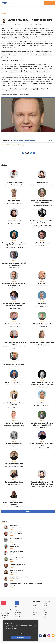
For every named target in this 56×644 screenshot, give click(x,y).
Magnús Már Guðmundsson (8, 146)
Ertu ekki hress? (42, 404)
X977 (46, 618)
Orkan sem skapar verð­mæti (14, 384)
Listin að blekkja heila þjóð (14, 445)
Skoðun (36, 612)
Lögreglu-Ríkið (42, 285)
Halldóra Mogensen (14, 541)
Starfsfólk (18, 620)
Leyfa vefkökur (29, 638)
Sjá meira (28, 513)
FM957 (46, 616)
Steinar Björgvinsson (14, 586)
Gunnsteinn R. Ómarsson (15, 567)
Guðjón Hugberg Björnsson (15, 573)
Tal (45, 620)
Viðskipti (36, 607)
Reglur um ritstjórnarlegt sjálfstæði (7, 611)
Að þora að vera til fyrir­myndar (14, 365)
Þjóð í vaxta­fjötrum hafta (42, 244)
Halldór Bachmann (13, 560)
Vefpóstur (18, 623)
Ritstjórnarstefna (20, 616)
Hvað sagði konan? (14, 202)
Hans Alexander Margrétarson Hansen (17, 528)
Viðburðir (47, 610)
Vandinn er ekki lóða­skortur (14, 325)
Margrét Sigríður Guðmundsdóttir (16, 535)
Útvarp (36, 616)
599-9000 (6, 619)
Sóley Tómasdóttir (19, 146)
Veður (46, 612)
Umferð (18, 621)
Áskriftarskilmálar (20, 618)
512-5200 (20, 610)
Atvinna (46, 608)
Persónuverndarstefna (7, 613)
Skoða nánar (8, 634)
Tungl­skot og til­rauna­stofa (14, 184)
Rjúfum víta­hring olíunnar (14, 465)
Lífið (35, 610)
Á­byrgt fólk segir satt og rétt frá (17, 565)
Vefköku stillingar (12, 638)
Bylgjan (46, 614)
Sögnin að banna (42, 184)
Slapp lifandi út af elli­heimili (17, 533)
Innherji (46, 605)
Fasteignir (47, 607)
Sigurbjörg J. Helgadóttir (14, 548)
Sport (36, 608)
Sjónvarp (36, 614)
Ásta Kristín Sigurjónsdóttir (15, 554)
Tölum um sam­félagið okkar (14, 424)
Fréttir (36, 605)
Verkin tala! (42, 305)
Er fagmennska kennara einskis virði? (42, 344)
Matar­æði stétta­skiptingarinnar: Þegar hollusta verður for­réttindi (26, 585)
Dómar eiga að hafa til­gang (14, 483)
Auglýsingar (18, 612)
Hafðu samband (19, 614)
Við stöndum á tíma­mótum (14, 222)
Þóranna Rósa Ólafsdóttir (15, 580)
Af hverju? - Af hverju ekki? (42, 325)
